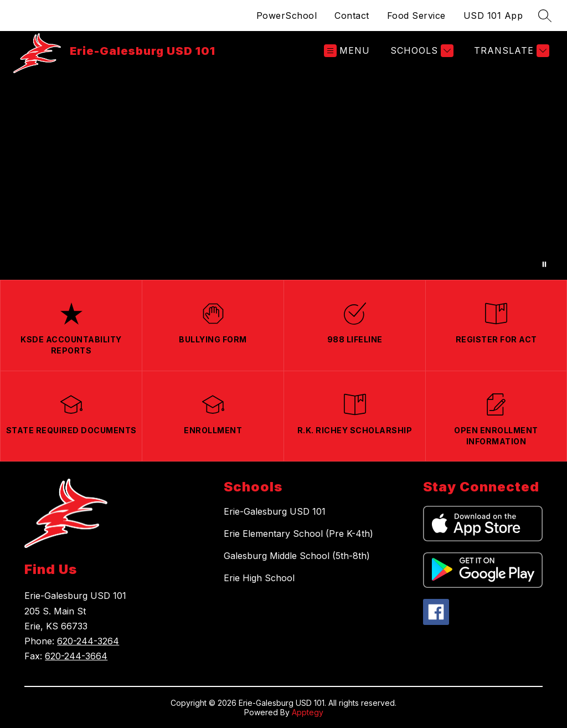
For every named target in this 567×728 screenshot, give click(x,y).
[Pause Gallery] (544, 264)
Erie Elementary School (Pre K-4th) (298, 534)
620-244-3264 (88, 641)
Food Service (416, 16)
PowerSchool (287, 16)
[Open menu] (347, 51)
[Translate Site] (510, 51)
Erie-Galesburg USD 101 (275, 511)
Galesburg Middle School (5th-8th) (297, 556)
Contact (352, 16)
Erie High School (259, 578)
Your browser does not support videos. (283, 175)
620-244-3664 (76, 656)
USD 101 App (493, 16)
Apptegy (308, 712)
